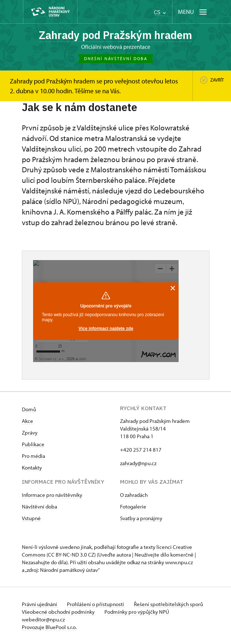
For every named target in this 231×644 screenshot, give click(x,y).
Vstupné (31, 518)
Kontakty (32, 468)
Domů (29, 409)
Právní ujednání (40, 604)
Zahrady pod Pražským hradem (115, 35)
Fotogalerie (133, 506)
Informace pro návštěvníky (52, 495)
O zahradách (134, 495)
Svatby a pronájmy (141, 518)
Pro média (33, 456)
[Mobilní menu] (193, 12)
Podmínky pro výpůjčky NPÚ (137, 612)
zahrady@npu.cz (138, 463)
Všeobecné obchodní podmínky (59, 612)
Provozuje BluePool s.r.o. (49, 627)
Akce (27, 421)
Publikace (33, 444)
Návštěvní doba (39, 506)
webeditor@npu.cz (43, 619)
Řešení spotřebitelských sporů (168, 604)
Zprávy (30, 433)
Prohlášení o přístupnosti (96, 604)
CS (160, 12)
